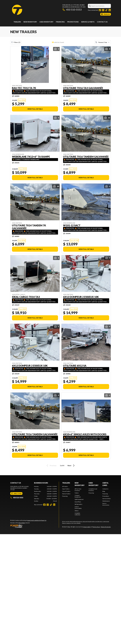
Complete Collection (77, 514)
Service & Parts (88, 22)
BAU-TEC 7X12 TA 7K (24, 88)
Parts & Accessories (106, 504)
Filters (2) (16, 42)
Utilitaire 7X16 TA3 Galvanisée (83, 88)
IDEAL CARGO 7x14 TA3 (26, 297)
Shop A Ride (22, 523)
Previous (51, 466)
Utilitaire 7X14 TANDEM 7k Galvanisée (29, 227)
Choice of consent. (106, 527)
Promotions (73, 22)
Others (77, 511)
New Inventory (30, 22)
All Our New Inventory (78, 490)
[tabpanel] (45, 494)
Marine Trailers (66, 494)
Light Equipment (79, 499)
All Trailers (65, 486)
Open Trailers (66, 489)
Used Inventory (46, 22)
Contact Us (102, 22)
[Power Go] (28, 526)
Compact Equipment (78, 496)
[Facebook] (100, 10)
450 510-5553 (72, 10)
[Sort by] (103, 42)
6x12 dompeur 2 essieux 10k (81, 297)
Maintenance (106, 501)
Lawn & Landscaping (78, 507)
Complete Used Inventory (93, 490)
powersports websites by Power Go (37, 520)
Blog (104, 491)
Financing (60, 22)
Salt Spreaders (79, 504)
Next (71, 466)
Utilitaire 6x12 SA (75, 366)
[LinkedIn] (110, 10)
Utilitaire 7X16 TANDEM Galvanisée (86, 157)
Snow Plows (78, 502)
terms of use (96, 527)
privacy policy (87, 527)
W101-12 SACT (72, 225)
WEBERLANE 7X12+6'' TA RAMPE (31, 157)
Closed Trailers (66, 491)
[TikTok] (106, 10)
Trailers (17, 22)
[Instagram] (103, 10)
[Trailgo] (17, 10)
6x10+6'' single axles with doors (85, 434)
